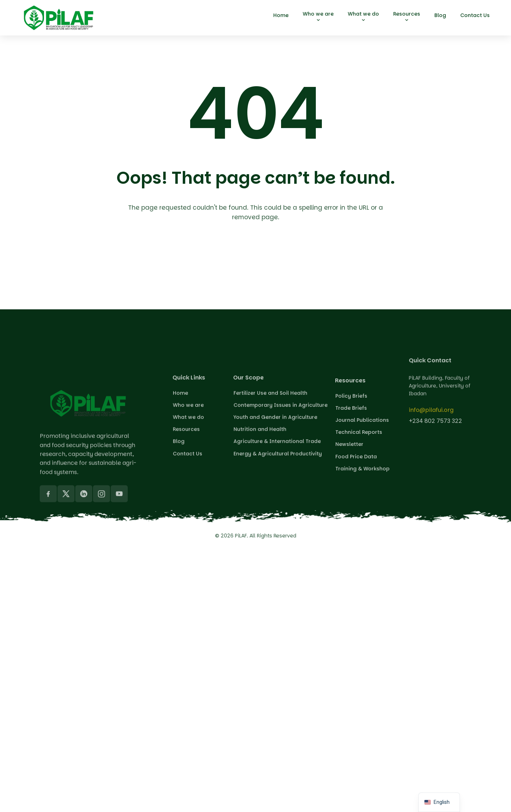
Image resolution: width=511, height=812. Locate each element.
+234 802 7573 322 (435, 427)
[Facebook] (48, 570)
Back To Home (257, 259)
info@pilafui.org (431, 416)
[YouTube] (119, 570)
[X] (66, 570)
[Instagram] (101, 570)
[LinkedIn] (84, 570)
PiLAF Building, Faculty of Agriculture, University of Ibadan (440, 401)
